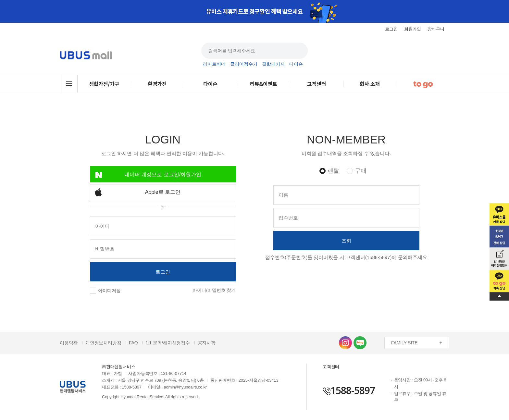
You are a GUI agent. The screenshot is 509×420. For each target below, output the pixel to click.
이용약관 (69, 343)
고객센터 (317, 84)
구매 (361, 171)
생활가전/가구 (104, 84)
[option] (255, 11)
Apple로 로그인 (136, 192)
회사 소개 (369, 84)
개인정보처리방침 (103, 343)
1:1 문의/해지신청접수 (168, 343)
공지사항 (207, 343)
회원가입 (413, 29)
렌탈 (333, 171)
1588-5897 (379, 257)
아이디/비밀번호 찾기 (214, 290)
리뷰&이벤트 (263, 84)
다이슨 (296, 64)
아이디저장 (109, 290)
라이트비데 (214, 64)
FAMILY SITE (404, 343)
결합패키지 (273, 64)
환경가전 (157, 84)
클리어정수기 (244, 64)
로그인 (391, 29)
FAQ (133, 343)
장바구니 (436, 29)
